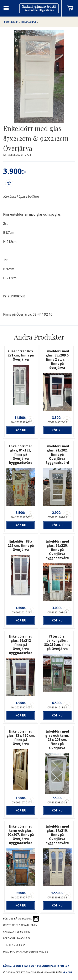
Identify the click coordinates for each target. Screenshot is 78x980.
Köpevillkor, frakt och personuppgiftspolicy (36, 966)
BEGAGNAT (29, 22)
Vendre (67, 973)
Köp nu (21, 430)
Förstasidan (11, 22)
